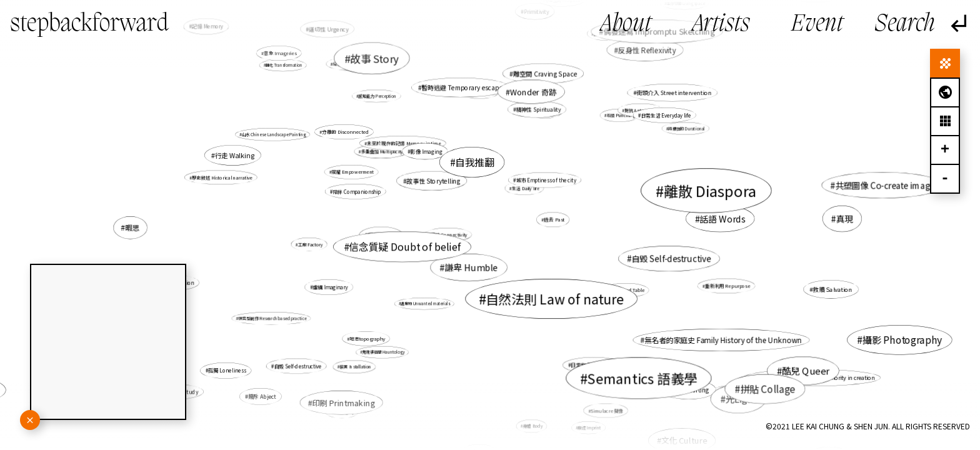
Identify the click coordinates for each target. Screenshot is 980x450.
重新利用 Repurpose (727, 286)
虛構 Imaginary (330, 287)
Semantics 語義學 (642, 378)
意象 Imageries (280, 53)
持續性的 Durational (687, 128)
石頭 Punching (620, 116)
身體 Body (533, 426)
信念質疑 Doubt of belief (405, 247)
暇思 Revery (383, 235)
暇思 (132, 228)
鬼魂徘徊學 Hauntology (383, 352)
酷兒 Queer (805, 370)
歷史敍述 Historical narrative (222, 177)
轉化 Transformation (284, 65)
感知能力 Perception (377, 96)
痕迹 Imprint (590, 428)
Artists (721, 25)
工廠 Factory (311, 244)
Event (817, 25)
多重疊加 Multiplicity (382, 151)
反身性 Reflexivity (647, 50)
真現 (845, 219)
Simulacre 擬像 (607, 410)
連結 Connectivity (449, 234)
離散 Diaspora (710, 190)
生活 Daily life (526, 188)
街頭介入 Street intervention (674, 93)
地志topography (367, 338)
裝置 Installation (355, 367)
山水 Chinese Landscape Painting (274, 134)
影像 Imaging (427, 151)
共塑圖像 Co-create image (885, 185)
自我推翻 (474, 162)
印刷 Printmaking (344, 402)
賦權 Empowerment (352, 172)
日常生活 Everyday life (666, 115)
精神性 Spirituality (538, 109)
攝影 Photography (902, 340)
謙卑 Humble (471, 268)
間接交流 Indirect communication (752, 391)
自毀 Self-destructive (671, 258)
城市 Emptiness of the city (546, 180)
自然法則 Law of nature (555, 299)
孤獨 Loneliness (227, 371)
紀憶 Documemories (354, 64)
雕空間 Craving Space (545, 73)
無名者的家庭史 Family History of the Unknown (723, 340)
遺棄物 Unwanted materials (425, 303)
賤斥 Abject (262, 396)
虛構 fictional (683, 374)
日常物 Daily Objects (595, 365)
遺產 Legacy (343, 412)
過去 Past (554, 220)
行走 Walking (235, 155)
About (626, 25)
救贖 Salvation (833, 289)
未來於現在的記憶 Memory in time (404, 143)
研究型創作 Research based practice (272, 318)
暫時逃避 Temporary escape (462, 87)
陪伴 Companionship (357, 192)
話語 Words (722, 219)
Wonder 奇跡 (533, 92)
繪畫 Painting (690, 389)
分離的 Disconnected (345, 132)
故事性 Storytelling (433, 181)
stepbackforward (89, 24)
